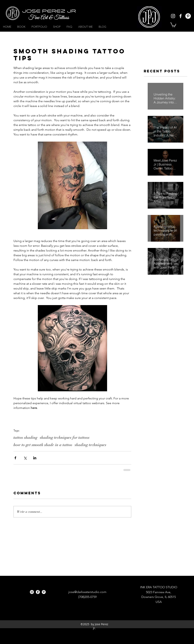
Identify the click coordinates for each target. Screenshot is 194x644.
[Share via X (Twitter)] (25, 458)
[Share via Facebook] (15, 458)
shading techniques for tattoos (65, 437)
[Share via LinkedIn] (35, 458)
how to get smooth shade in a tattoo (43, 445)
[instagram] (173, 16)
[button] (173, 25)
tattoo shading (25, 437)
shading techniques (90, 445)
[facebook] (181, 16)
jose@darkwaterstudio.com (87, 592)
